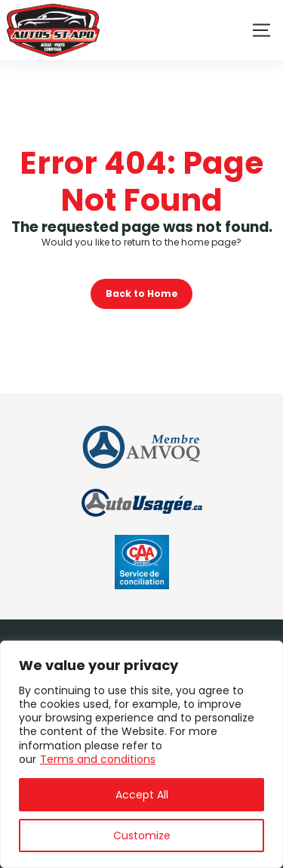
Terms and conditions (98, 759)
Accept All (142, 795)
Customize (142, 836)
